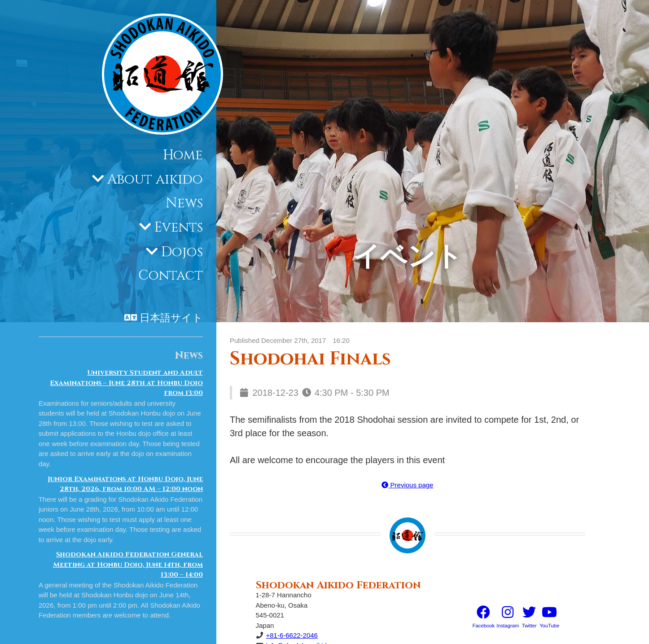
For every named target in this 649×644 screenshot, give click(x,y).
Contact (171, 276)
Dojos (182, 252)
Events (179, 228)
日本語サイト (171, 318)
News (184, 203)
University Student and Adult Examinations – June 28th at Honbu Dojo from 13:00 (126, 383)
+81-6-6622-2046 (292, 635)
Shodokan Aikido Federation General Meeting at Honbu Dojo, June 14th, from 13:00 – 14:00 (128, 565)
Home (183, 155)
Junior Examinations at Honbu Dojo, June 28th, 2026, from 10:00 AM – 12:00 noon (125, 484)
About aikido (155, 180)
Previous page (407, 485)
